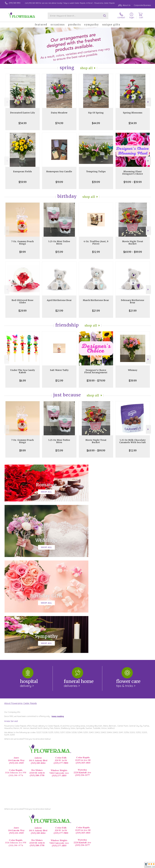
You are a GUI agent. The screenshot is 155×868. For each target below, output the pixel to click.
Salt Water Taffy (59, 370)
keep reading (58, 620)
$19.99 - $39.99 (133, 182)
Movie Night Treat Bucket (133, 243)
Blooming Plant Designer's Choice (133, 173)
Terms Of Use (100, 866)
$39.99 (96, 182)
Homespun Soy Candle (59, 171)
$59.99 (23, 182)
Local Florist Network (130, 866)
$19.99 (59, 182)
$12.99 (96, 252)
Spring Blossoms (133, 113)
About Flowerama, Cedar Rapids (21, 607)
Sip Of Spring (96, 113)
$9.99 (23, 252)
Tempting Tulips (96, 171)
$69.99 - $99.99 (133, 252)
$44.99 (96, 123)
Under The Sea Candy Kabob (23, 371)
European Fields (23, 171)
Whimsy (133, 370)
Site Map (145, 866)
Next (148, 102)
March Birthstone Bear (96, 300)
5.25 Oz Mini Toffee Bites (59, 243)
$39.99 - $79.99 (96, 381)
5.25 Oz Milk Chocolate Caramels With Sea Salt (133, 441)
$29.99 (23, 311)
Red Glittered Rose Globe (23, 301)
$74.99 (59, 123)
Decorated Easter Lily (23, 113)
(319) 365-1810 (15, 3)
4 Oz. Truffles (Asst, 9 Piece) (96, 243)
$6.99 (23, 381)
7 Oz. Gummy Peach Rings (23, 243)
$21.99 (59, 311)
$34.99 (23, 123)
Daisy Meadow (59, 113)
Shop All (87, 68)
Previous (7, 102)
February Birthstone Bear (133, 301)
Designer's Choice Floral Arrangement (96, 371)
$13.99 (59, 252)
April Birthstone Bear (59, 300)
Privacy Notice (114, 866)
